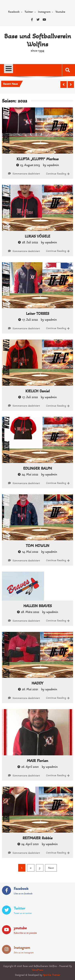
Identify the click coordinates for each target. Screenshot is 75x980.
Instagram (44, 12)
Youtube (60, 12)
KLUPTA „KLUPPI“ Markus (38, 159)
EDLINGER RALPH (38, 468)
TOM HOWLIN (37, 546)
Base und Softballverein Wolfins (38, 40)
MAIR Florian (37, 761)
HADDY (37, 683)
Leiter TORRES (38, 314)
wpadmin (53, 165)
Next (51, 868)
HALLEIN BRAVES (38, 606)
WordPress (37, 970)
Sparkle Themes (51, 975)
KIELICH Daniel (38, 391)
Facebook (14, 12)
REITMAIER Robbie (38, 838)
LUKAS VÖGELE (37, 236)
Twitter (29, 12)
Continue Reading (56, 174)
